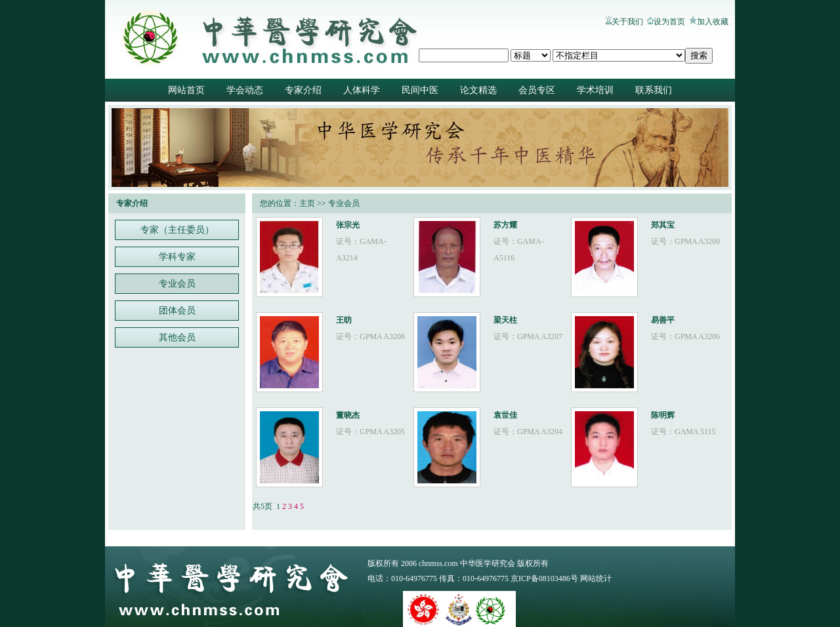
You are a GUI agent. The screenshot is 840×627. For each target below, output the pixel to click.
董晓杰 (348, 415)
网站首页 (186, 90)
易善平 (663, 320)
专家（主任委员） (177, 230)
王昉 (344, 320)
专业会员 (177, 284)
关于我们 (627, 22)
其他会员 (177, 337)
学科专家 (177, 257)
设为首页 (669, 22)
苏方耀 (505, 225)
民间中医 (420, 90)
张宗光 (348, 225)
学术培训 (595, 90)
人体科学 (362, 90)
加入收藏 (713, 22)
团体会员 (177, 311)
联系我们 (654, 90)
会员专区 (537, 90)
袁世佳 (505, 415)
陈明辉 (663, 415)
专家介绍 (303, 90)
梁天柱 (505, 320)
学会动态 (245, 90)
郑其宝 (663, 225)
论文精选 (478, 90)
